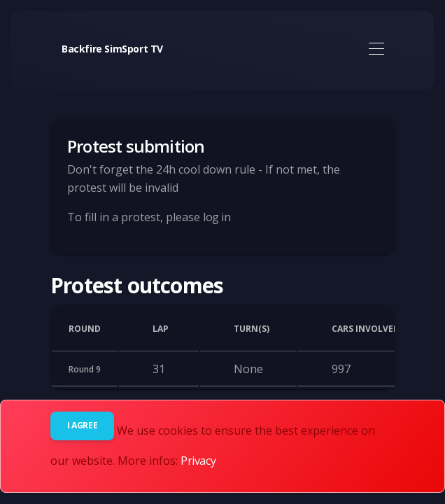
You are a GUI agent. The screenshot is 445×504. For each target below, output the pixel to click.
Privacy (198, 461)
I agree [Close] (82, 425)
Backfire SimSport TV (112, 49)
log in (217, 217)
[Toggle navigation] (376, 49)
